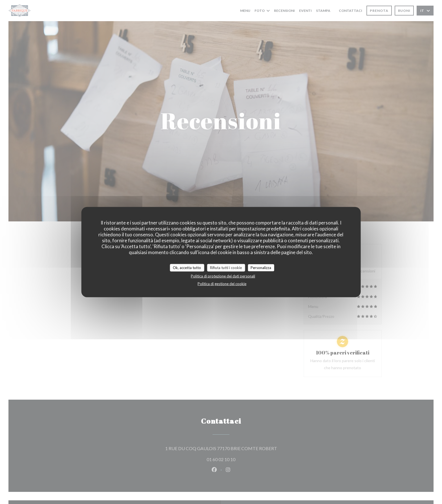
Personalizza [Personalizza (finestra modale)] (261, 267)
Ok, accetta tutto (187, 267)
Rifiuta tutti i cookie (226, 267)
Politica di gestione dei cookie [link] (222, 284)
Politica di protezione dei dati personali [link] (223, 276)
